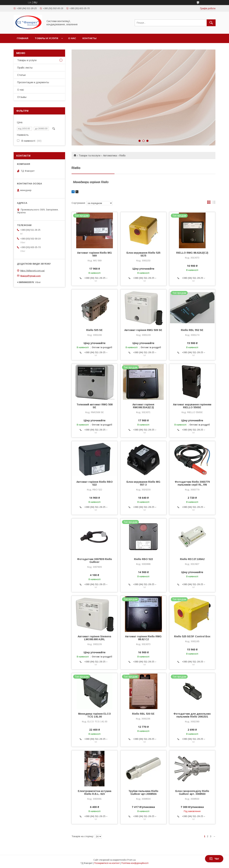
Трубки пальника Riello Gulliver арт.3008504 (143, 792)
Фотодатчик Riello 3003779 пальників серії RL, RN (192, 483)
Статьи (21, 75)
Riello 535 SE (94, 330)
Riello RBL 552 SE (192, 330)
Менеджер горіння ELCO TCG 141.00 (95, 715)
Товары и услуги (46, 38)
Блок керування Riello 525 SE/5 (143, 254)
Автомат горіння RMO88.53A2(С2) (143, 406)
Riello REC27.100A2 (192, 559)
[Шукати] (211, 23)
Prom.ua (131, 860)
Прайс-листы (25, 68)
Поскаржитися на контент (107, 863)
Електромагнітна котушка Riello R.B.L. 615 (95, 792)
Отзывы (22, 97)
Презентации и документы (33, 82)
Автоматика (110, 156)
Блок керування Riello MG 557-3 (143, 483)
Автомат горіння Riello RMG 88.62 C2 (143, 638)
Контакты (89, 38)
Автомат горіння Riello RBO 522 (95, 483)
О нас (72, 38)
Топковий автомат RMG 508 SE (95, 406)
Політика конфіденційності (135, 863)
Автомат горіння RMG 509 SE (143, 330)
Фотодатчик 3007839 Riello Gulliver (95, 561)
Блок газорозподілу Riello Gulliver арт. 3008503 (192, 792)
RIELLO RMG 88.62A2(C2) (192, 253)
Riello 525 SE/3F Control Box (192, 636)
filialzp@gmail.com (31, 276)
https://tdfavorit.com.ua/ (32, 271)
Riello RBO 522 (143, 559)
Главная (23, 38)
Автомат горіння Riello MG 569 (94, 254)
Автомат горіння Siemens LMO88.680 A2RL (94, 638)
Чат (214, 859)
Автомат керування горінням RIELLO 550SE (192, 406)
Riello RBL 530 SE (143, 714)
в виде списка (214, 203)
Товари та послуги (90, 156)
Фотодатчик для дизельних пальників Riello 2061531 (192, 715)
